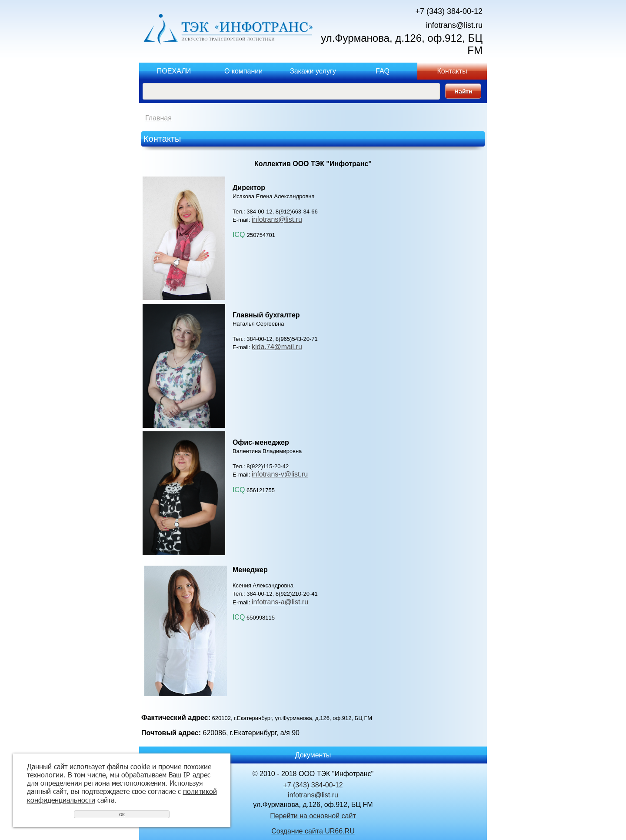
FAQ (383, 71)
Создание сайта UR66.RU (313, 831)
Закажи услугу (313, 71)
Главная (158, 118)
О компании (243, 71)
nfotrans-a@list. (278, 602)
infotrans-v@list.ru (280, 474)
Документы (313, 755)
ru (305, 602)
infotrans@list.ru (454, 25)
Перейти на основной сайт (313, 816)
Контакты (452, 71)
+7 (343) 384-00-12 (449, 11)
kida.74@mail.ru (277, 347)
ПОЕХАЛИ (174, 71)
